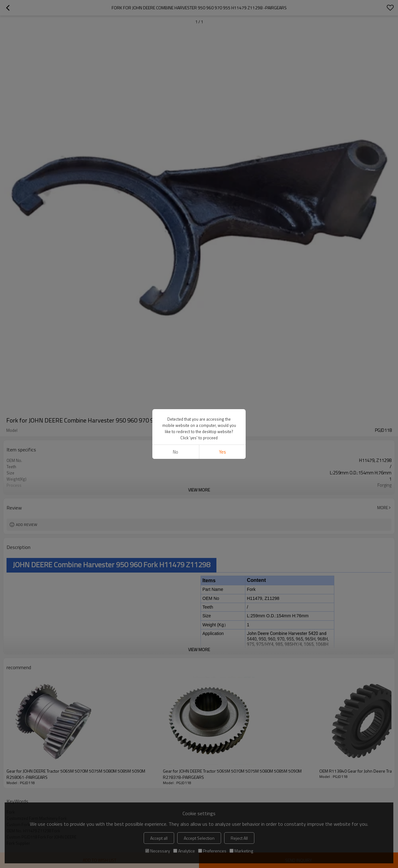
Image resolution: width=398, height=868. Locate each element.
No (176, 452)
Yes (222, 452)
